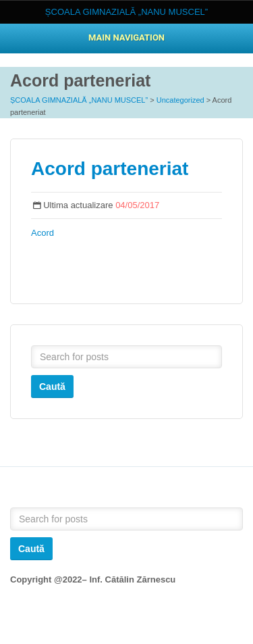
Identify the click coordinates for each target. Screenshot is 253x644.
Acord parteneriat (110, 169)
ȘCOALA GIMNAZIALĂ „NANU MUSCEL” (79, 100)
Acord (43, 233)
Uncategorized (180, 100)
